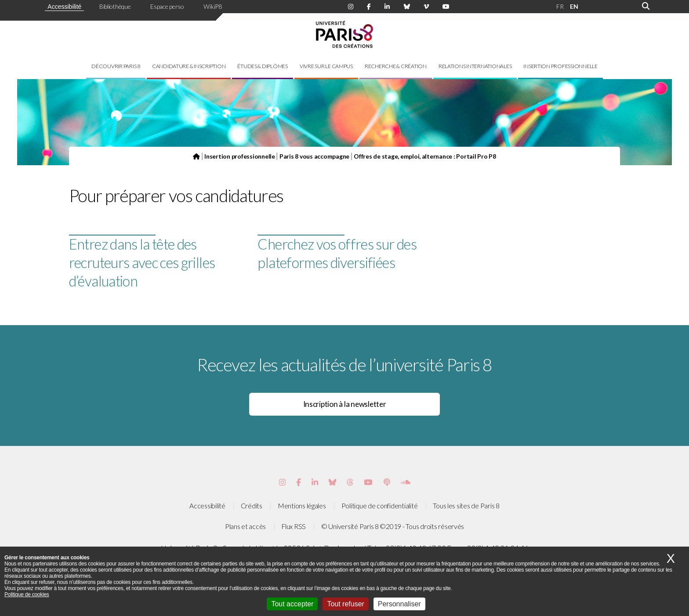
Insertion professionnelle (560, 66)
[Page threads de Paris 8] (350, 482)
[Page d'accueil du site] (196, 156)
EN (574, 6)
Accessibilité (64, 7)
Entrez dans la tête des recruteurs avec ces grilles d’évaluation (142, 263)
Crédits (252, 506)
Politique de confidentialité (380, 506)
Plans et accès (245, 526)
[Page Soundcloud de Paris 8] (406, 482)
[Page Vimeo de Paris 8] (315, 482)
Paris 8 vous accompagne (314, 156)
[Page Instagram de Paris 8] (351, 7)
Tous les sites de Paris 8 (466, 506)
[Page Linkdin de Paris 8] (387, 7)
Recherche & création (396, 66)
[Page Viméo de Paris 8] (426, 7)
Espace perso (167, 6)
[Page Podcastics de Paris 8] (387, 482)
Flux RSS (294, 526)
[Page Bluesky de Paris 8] (407, 7)
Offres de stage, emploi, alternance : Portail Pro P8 (425, 156)
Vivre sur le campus (326, 66)
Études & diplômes (263, 66)
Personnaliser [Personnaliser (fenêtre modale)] (399, 604)
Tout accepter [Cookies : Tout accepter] (292, 604)
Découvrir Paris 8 (116, 66)
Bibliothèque (115, 6)
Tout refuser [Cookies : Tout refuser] (345, 604)
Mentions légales (302, 506)
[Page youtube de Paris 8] (446, 7)
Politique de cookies (27, 594)
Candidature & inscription (189, 66)
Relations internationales (475, 66)
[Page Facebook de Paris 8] (369, 7)
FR (560, 6)
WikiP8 (212, 6)
